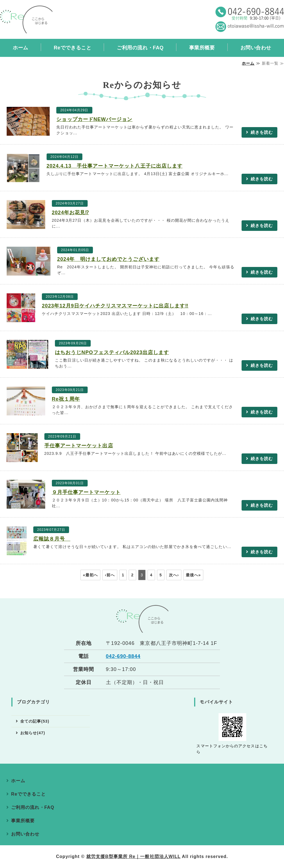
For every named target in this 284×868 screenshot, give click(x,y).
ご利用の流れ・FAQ (140, 48)
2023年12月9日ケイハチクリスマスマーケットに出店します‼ (115, 306)
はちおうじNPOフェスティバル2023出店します (112, 352)
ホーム (21, 48)
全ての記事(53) (35, 721)
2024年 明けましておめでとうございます (108, 259)
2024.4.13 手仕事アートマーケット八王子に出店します (115, 166)
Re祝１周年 (66, 399)
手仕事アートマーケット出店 (79, 446)
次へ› (174, 575)
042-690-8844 (123, 656)
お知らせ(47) (33, 733)
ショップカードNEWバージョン (94, 119)
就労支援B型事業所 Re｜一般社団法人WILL (133, 856)
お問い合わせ (25, 834)
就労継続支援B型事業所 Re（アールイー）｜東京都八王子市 (26, 19)
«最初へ (90, 575)
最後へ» (193, 575)
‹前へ (110, 575)
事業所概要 (202, 48)
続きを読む (262, 132)
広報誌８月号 (52, 539)
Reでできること (73, 48)
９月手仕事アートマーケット (86, 492)
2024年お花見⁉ (70, 213)
